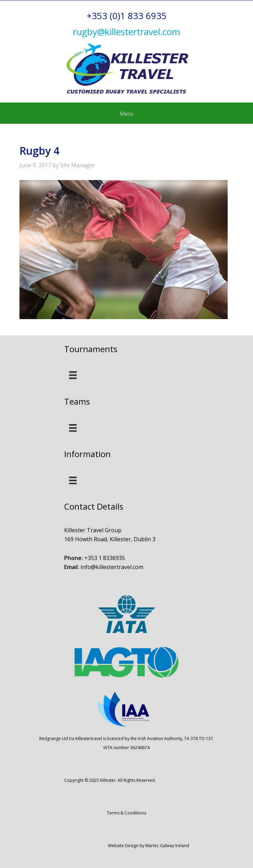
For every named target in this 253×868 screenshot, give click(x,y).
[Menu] (73, 375)
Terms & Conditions (126, 813)
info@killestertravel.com (112, 567)
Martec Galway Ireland (167, 846)
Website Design (123, 846)
